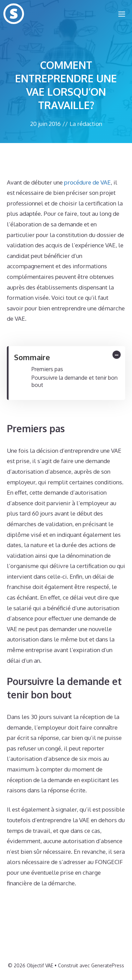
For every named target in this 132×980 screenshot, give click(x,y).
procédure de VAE (87, 182)
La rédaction (86, 124)
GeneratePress (108, 965)
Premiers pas (47, 369)
